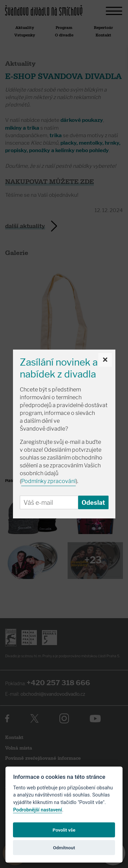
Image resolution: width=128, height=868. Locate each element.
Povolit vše (64, 830)
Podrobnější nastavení (37, 810)
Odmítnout (64, 848)
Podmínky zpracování (48, 481)
